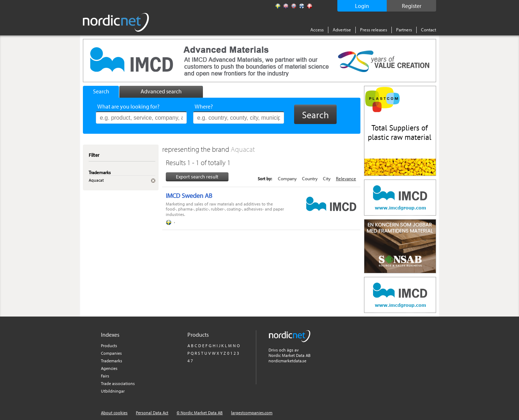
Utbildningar (113, 391)
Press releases (374, 30)
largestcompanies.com (252, 413)
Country (310, 178)
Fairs (105, 376)
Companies (111, 353)
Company (287, 178)
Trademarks (112, 361)
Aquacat (243, 149)
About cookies (114, 413)
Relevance (346, 178)
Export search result (197, 177)
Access (317, 30)
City (327, 178)
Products (109, 346)
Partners (404, 30)
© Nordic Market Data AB (200, 413)
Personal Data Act (152, 413)
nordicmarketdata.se (287, 361)
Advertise (342, 30)
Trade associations (118, 383)
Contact (429, 30)
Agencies (109, 368)
